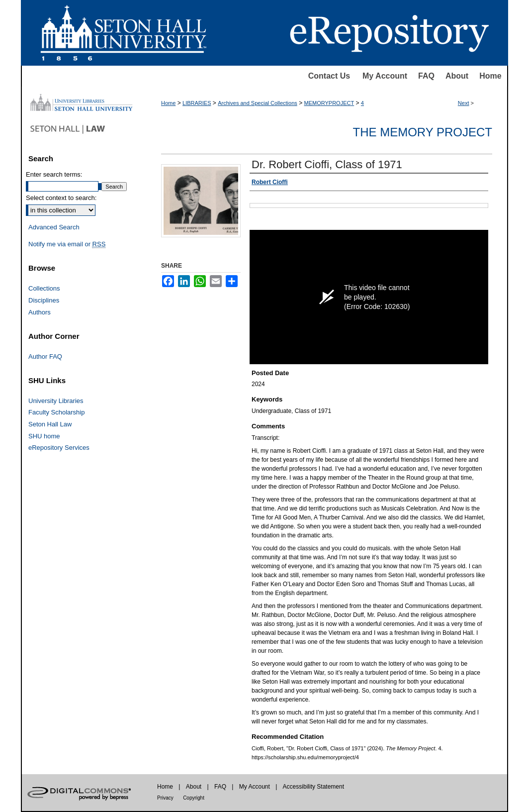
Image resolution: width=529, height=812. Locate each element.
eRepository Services (59, 448)
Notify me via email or (67, 244)
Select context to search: (61, 198)
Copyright (194, 798)
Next (464, 103)
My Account (385, 76)
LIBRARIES (197, 103)
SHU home (44, 436)
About (457, 76)
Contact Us (329, 76)
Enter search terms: (54, 174)
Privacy (165, 798)
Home (490, 76)
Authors (40, 312)
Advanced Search (54, 227)
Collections (44, 288)
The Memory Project (423, 132)
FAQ (426, 76)
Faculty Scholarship (56, 412)
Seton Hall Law (50, 424)
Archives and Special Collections (258, 103)
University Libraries (56, 401)
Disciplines (44, 300)
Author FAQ (45, 356)
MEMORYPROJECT (329, 103)
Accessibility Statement (313, 787)
